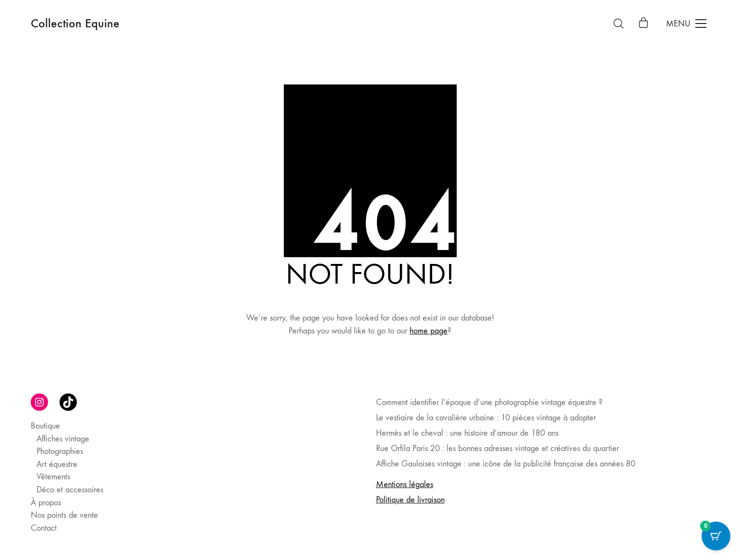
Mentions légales (405, 484)
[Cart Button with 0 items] (716, 536)
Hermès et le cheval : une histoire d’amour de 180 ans (467, 433)
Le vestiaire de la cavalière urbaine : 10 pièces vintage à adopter (486, 418)
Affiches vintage (63, 439)
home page (429, 331)
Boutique (45, 426)
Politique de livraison (410, 500)
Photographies (60, 451)
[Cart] (643, 24)
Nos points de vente (64, 515)
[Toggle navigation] (686, 24)
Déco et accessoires (70, 490)
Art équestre (57, 464)
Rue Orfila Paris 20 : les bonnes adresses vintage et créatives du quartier (497, 448)
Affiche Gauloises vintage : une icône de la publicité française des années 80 (506, 464)
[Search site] (619, 24)
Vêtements (53, 477)
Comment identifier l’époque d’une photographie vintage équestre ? (489, 402)
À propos (46, 503)
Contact (44, 528)
